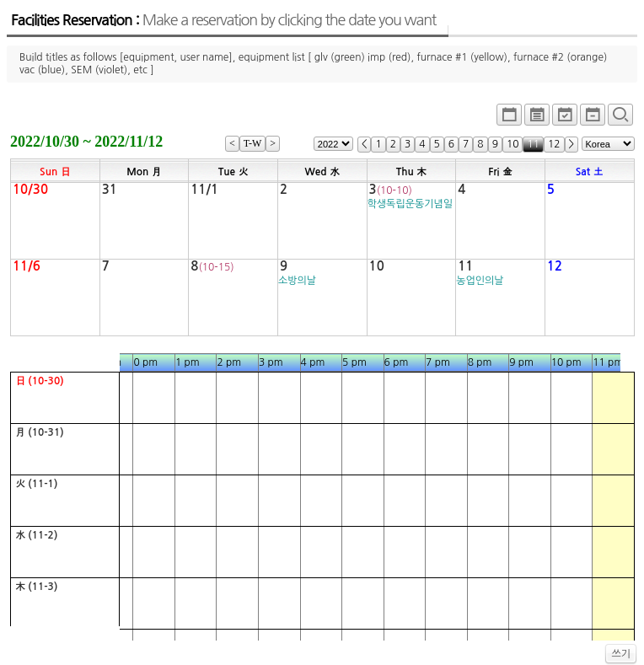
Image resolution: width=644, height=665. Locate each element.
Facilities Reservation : (223, 20)
